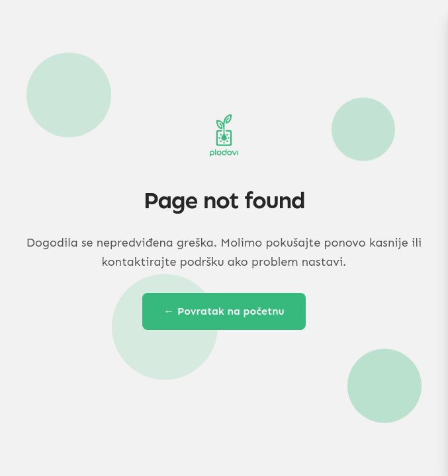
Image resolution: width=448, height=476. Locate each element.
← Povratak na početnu (224, 311)
